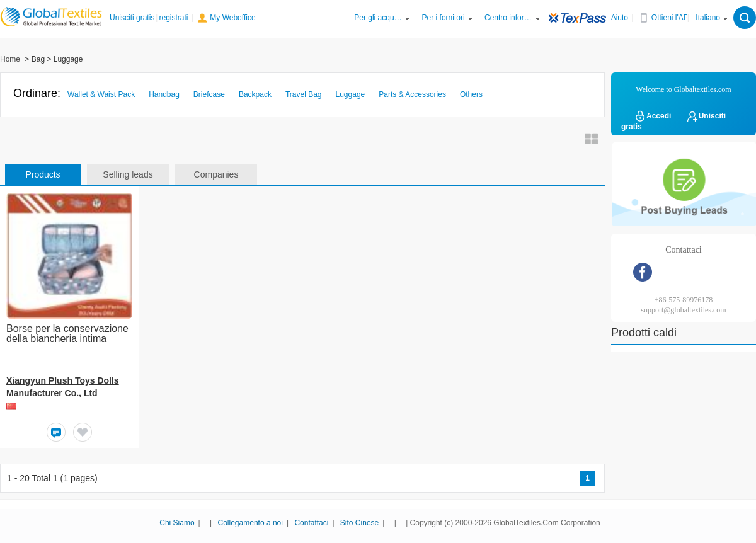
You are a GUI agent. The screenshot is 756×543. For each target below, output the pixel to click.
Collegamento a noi (250, 523)
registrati (173, 18)
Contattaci (311, 523)
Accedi (652, 116)
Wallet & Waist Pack (101, 94)
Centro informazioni (508, 18)
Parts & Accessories (412, 94)
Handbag (164, 94)
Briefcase (209, 94)
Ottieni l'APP (673, 18)
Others (471, 94)
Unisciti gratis (132, 18)
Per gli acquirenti (378, 18)
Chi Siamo (177, 523)
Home (10, 59)
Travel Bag (304, 94)
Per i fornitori (444, 18)
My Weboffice (232, 18)
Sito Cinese (359, 523)
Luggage (351, 94)
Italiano (708, 18)
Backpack (255, 94)
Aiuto (620, 18)
